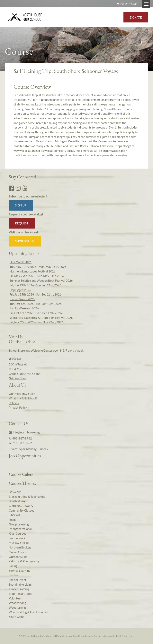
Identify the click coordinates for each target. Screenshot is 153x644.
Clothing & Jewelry (21, 506)
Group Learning (19, 524)
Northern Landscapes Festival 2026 (33, 271)
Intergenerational (20, 529)
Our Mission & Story (22, 394)
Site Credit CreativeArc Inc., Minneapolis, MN (97, 636)
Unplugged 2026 (20, 290)
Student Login (127, 4)
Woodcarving (17, 603)
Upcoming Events (24, 253)
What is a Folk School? (23, 398)
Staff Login (128, 636)
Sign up (21, 205)
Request (22, 223)
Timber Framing (19, 589)
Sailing (13, 566)
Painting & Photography (24, 561)
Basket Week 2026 (22, 299)
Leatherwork (17, 538)
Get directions (17, 378)
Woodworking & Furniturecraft (29, 612)
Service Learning (20, 571)
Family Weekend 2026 (24, 308)
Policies (14, 403)
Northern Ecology (20, 547)
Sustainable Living (21, 584)
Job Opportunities (25, 456)
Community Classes (22, 510)
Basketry (15, 492)
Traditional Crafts (20, 594)
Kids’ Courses (18, 533)
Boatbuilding (17, 501)
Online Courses (19, 552)
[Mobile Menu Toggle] (146, 4)
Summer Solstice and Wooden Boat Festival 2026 (41, 280)
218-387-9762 (20, 443)
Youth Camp (17, 617)
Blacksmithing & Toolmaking (27, 497)
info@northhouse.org (24, 432)
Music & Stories (19, 543)
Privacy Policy (18, 407)
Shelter (13, 575)
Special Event (18, 580)
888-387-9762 (20, 438)
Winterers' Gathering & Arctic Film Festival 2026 (41, 318)
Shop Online (25, 241)
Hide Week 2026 (21, 262)
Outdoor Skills (18, 557)
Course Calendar (23, 474)
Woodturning (17, 607)
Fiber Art (15, 515)
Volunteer (15, 598)
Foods (13, 520)
